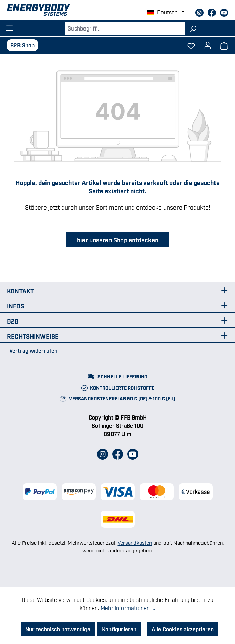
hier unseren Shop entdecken (118, 240)
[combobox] (125, 28)
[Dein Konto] (208, 43)
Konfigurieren (119, 629)
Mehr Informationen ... (128, 608)
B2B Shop (22, 45)
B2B (13, 321)
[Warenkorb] (224, 45)
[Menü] (10, 26)
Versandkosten (135, 542)
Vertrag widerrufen (33, 350)
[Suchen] (193, 28)
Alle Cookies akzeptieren (183, 629)
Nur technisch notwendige (58, 629)
